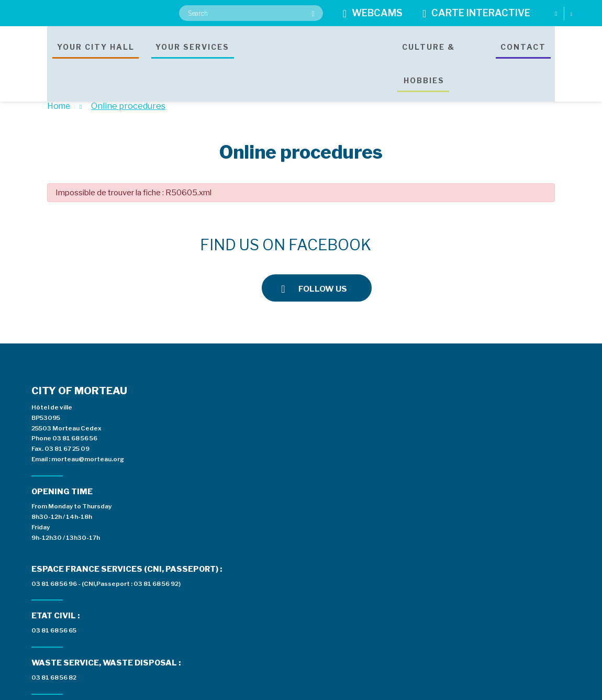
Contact (523, 55)
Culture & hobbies (426, 55)
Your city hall (96, 55)
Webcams (373, 13)
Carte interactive (476, 13)
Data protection (328, 690)
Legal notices (267, 690)
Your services (192, 55)
